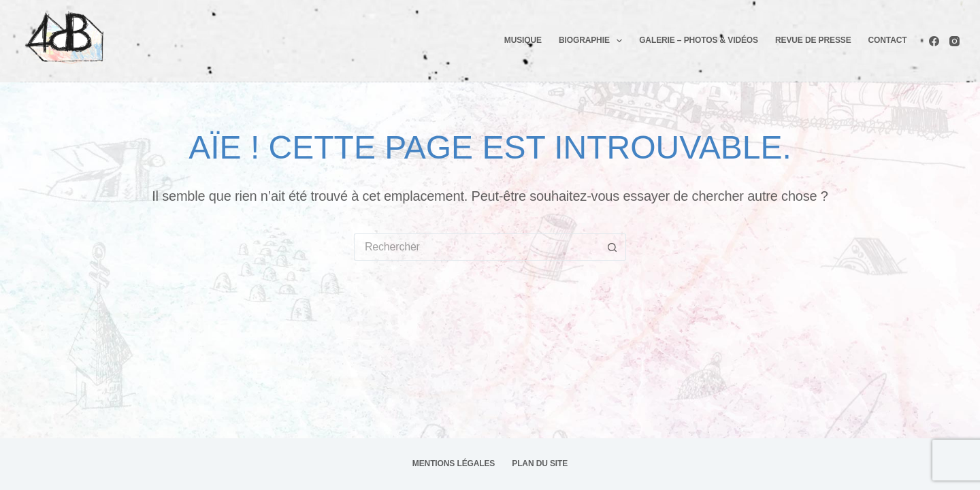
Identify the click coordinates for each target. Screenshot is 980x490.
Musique (523, 40)
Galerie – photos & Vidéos (699, 40)
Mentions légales (454, 463)
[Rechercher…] (476, 247)
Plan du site (540, 463)
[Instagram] (954, 41)
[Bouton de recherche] (612, 247)
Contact (888, 40)
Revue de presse (813, 40)
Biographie (593, 41)
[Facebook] (934, 41)
